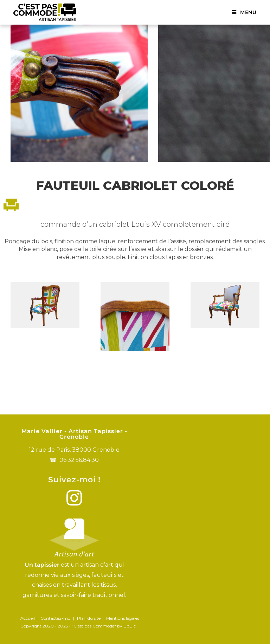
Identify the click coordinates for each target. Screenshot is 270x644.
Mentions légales (123, 618)
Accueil (28, 618)
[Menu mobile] (244, 12)
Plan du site (89, 618)
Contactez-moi (56, 618)
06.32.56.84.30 (79, 460)
